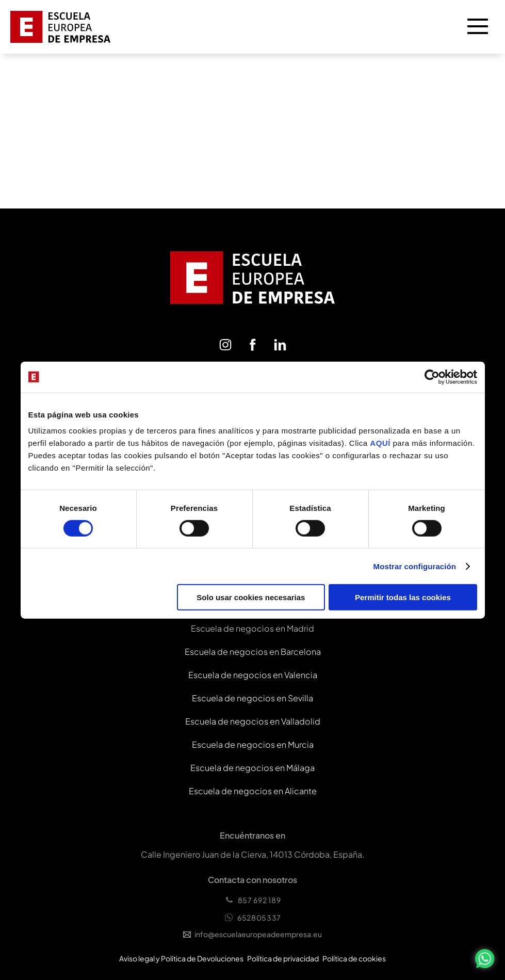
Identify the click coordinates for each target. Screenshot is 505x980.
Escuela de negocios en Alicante (253, 791)
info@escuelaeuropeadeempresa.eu (252, 934)
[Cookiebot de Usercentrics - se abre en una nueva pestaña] (432, 377)
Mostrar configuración (415, 566)
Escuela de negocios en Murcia (253, 744)
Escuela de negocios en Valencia (253, 675)
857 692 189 (253, 900)
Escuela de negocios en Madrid (252, 628)
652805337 (252, 918)
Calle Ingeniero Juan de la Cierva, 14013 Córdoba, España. (253, 854)
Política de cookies (354, 958)
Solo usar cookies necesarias (251, 597)
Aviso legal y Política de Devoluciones (181, 958)
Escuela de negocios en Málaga (252, 768)
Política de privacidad (283, 958)
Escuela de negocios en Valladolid (253, 721)
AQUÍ (381, 443)
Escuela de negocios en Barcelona (253, 652)
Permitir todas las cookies (403, 597)
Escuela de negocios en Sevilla (252, 698)
